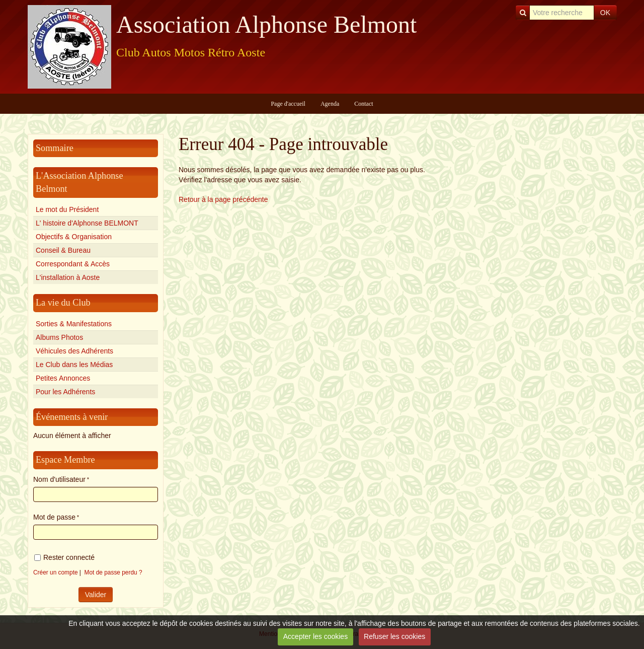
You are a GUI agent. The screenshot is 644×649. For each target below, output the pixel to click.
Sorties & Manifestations (74, 324)
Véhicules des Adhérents (74, 351)
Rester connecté (64, 557)
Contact (364, 104)
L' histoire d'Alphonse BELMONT (87, 223)
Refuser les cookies (394, 636)
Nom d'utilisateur (59, 479)
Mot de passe (54, 517)
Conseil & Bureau (63, 250)
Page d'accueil (288, 104)
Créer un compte (56, 572)
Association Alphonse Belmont (266, 24)
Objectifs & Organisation (74, 237)
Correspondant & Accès (73, 264)
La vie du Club (63, 303)
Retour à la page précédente (223, 199)
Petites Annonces (63, 378)
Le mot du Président (67, 209)
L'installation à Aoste (68, 277)
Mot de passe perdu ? (113, 572)
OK (605, 13)
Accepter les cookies (315, 636)
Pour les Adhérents (65, 392)
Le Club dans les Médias (74, 365)
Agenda (330, 104)
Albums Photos (59, 337)
